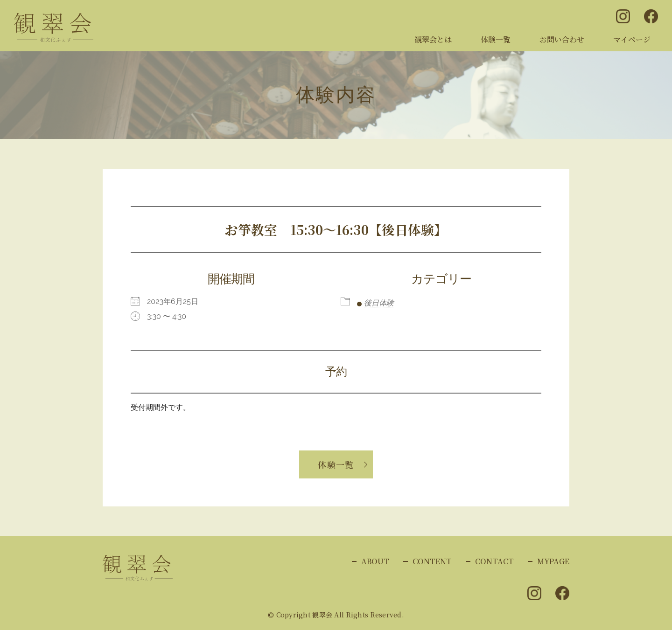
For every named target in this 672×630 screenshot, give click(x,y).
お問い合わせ (562, 39)
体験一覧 (496, 39)
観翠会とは (433, 39)
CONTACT (494, 561)
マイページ (632, 39)
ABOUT (375, 561)
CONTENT (432, 561)
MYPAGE (553, 561)
